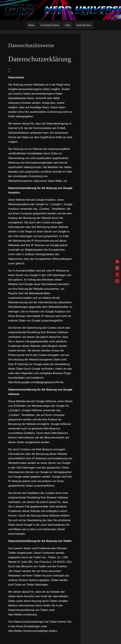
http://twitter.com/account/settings (28, 631)
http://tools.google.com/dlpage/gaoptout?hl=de (36, 382)
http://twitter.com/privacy (22, 615)
